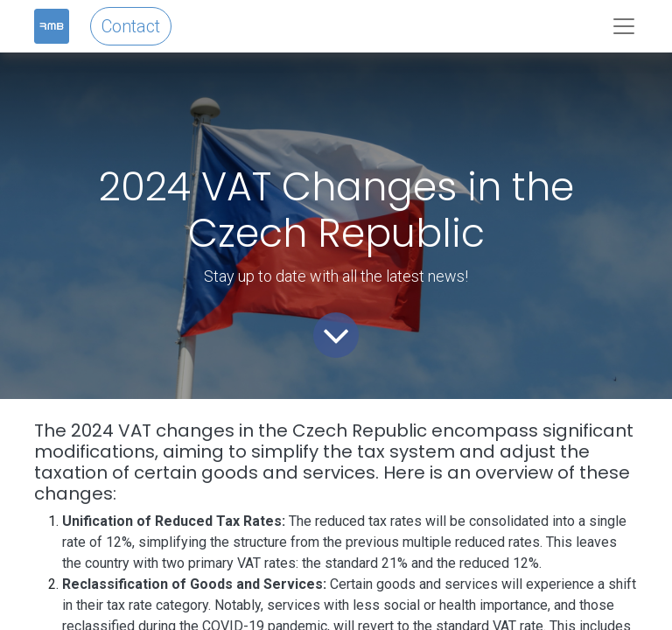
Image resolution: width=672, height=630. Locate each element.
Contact (131, 26)
